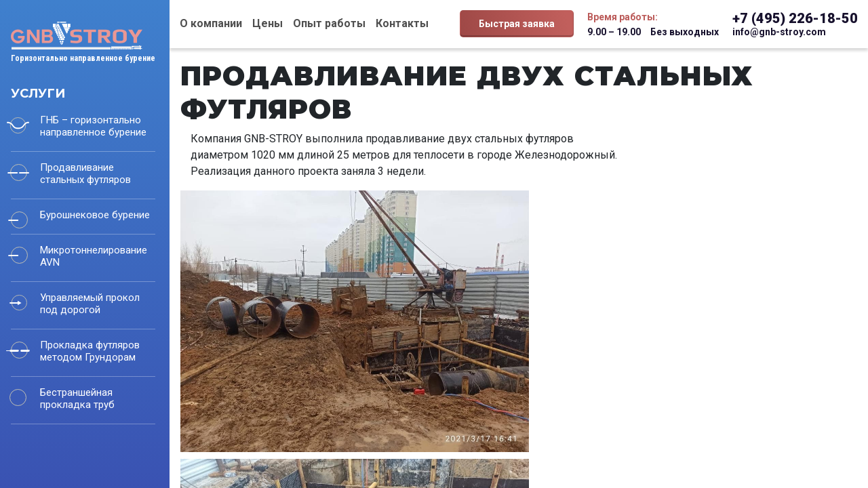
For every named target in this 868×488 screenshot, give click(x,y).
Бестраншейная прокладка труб (77, 399)
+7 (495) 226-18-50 (795, 18)
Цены (268, 23)
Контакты (402, 23)
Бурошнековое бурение (95, 215)
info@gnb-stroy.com (779, 32)
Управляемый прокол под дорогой (90, 304)
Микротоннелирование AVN (94, 256)
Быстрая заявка (517, 24)
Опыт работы (329, 23)
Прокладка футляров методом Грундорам (90, 351)
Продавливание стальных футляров (85, 174)
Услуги (38, 94)
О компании (211, 23)
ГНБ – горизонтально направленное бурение (93, 126)
